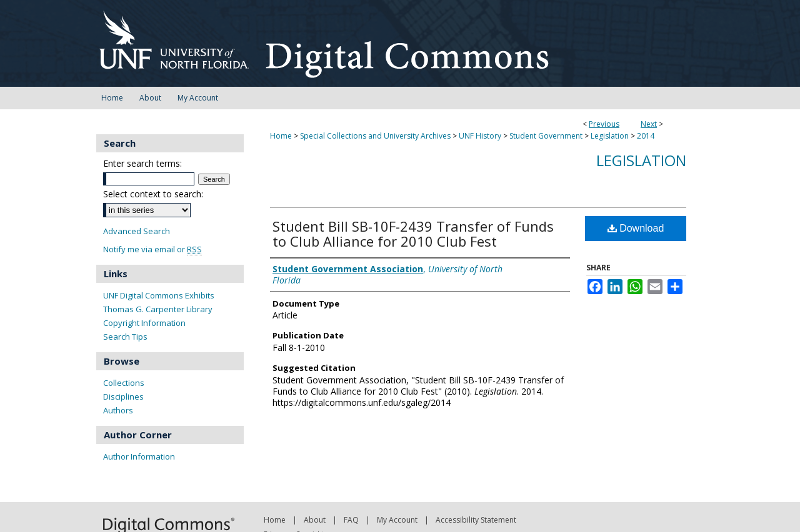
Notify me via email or (152, 249)
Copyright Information (144, 323)
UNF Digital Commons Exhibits (159, 295)
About (315, 520)
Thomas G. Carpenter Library (158, 309)
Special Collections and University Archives (375, 136)
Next (649, 124)
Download (636, 228)
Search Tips (125, 337)
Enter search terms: (142, 163)
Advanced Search (137, 231)
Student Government (546, 136)
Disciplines (123, 397)
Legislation (610, 136)
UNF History (480, 136)
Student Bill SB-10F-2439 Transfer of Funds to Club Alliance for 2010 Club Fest (413, 234)
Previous (604, 124)
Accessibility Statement (476, 520)
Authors (118, 410)
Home (281, 136)
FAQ (351, 520)
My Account (397, 520)
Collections (124, 383)
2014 (646, 136)
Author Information (139, 456)
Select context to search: (153, 194)
